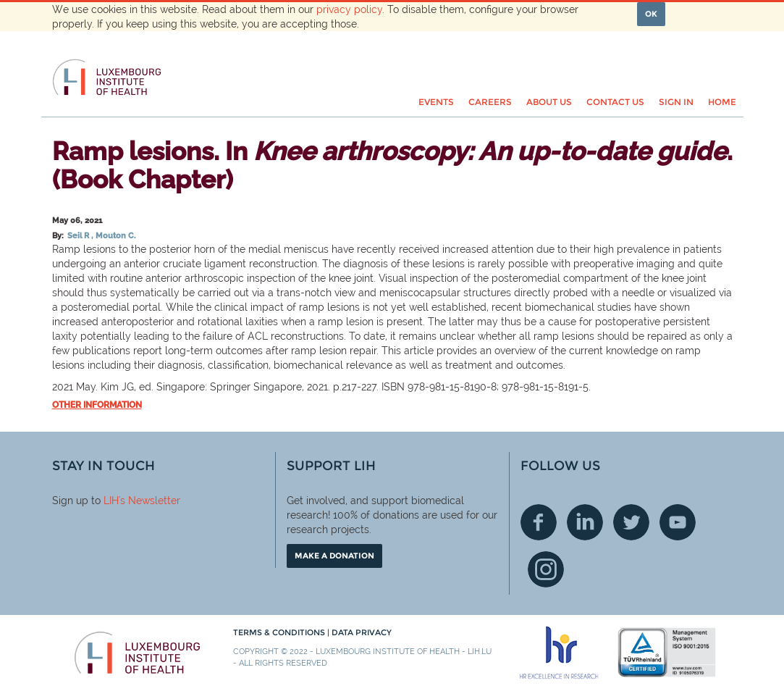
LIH (111, 501)
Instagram (546, 569)
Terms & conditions (280, 632)
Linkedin (585, 522)
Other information (97, 405)
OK (651, 14)
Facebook (539, 522)
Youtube (678, 522)
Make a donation (334, 556)
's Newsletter (149, 501)
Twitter (631, 522)
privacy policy (349, 9)
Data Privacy (362, 632)
